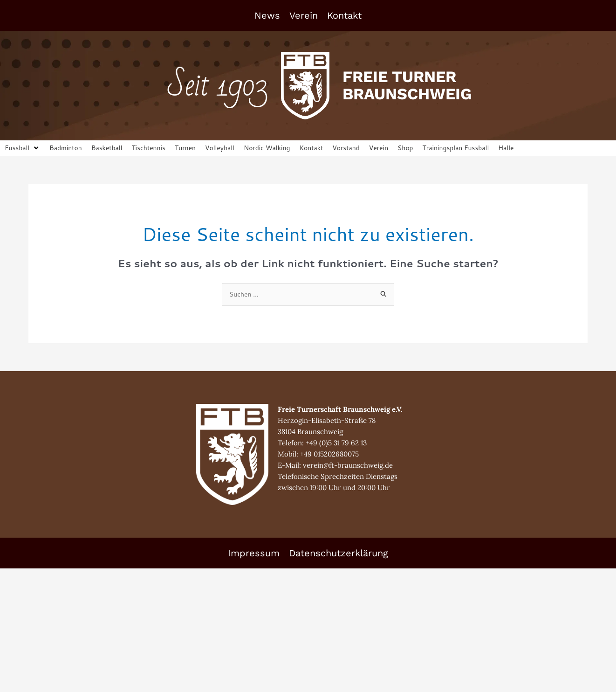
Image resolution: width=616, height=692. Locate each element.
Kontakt (344, 15)
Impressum (254, 554)
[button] (23, 149)
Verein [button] (304, 15)
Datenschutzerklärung (339, 554)
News (267, 15)
